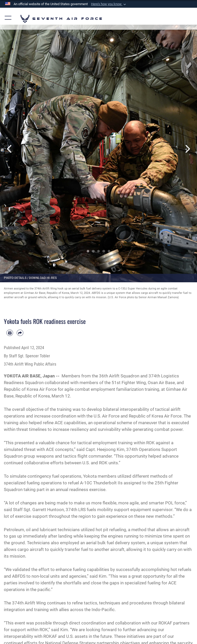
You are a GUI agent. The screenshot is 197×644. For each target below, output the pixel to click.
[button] (109, 4)
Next (187, 149)
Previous (10, 149)
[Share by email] (20, 333)
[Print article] (10, 333)
